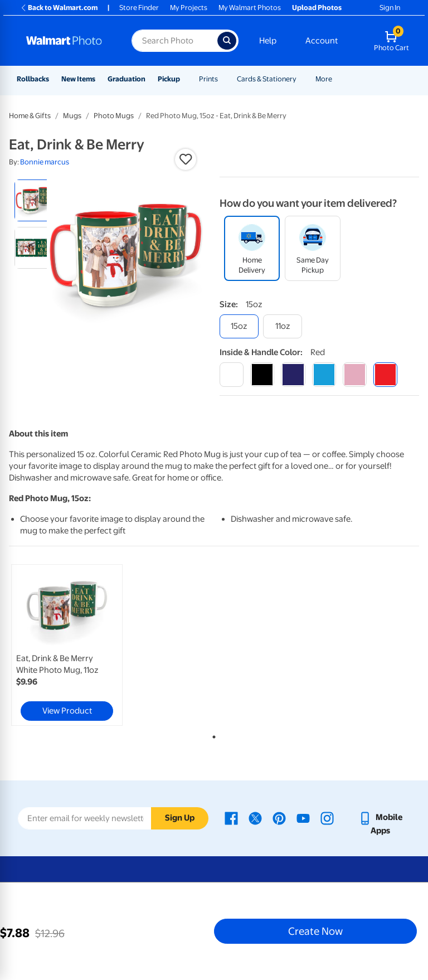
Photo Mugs (114, 116)
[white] (232, 374)
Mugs (72, 116)
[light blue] (324, 374)
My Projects (189, 8)
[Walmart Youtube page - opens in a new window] (303, 817)
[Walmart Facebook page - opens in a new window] (231, 817)
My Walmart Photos (250, 8)
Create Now (315, 931)
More (324, 79)
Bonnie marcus (45, 162)
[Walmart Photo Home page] (67, 41)
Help (268, 41)
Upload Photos (317, 8)
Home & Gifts (30, 116)
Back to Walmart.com (59, 8)
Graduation (127, 79)
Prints (208, 79)
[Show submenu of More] (337, 79)
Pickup (169, 79)
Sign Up (180, 818)
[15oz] (239, 326)
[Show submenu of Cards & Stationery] (301, 79)
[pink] (355, 374)
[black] (262, 374)
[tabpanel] (77, 645)
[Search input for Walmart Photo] (174, 41)
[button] (186, 159)
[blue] (293, 374)
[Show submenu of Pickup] (185, 79)
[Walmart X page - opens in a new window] (255, 817)
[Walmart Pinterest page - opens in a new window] (279, 817)
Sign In (390, 8)
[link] (67, 645)
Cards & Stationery (267, 79)
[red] (385, 374)
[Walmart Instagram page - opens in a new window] (327, 817)
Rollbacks (33, 79)
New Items (78, 79)
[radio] (35, 200)
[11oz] (283, 326)
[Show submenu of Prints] (223, 79)
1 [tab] (212, 735)
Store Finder (139, 8)
